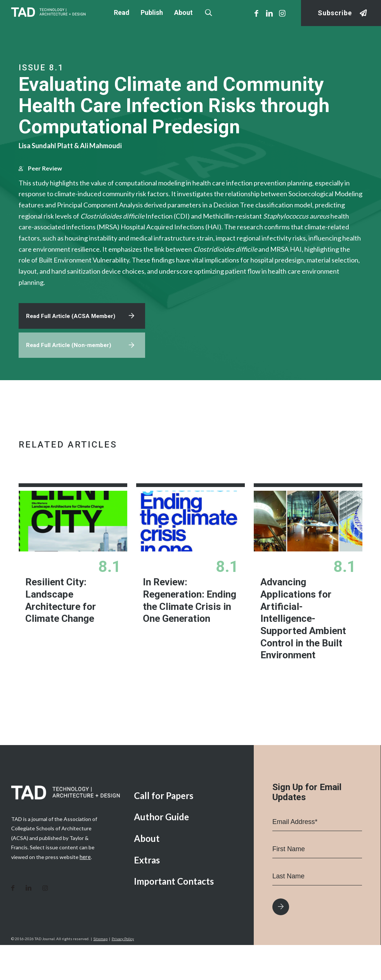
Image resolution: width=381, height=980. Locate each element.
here (85, 891)
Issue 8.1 (41, 68)
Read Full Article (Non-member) (71, 380)
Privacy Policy (123, 974)
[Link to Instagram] (282, 13)
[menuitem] (188, 831)
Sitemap (100, 974)
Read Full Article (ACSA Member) (73, 350)
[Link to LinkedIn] (269, 13)
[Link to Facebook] (256, 13)
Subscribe (335, 13)
